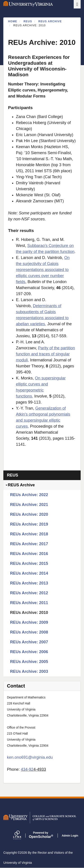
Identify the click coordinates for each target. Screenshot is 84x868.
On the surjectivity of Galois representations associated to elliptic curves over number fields (43, 270)
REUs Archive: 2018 (29, 534)
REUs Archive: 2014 (29, 573)
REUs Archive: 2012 (29, 593)
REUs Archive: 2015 (29, 563)
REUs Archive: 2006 (29, 652)
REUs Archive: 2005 (29, 662)
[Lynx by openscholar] (21, 836)
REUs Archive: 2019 (29, 524)
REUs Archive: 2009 (29, 622)
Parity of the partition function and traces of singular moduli (45, 354)
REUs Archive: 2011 (29, 603)
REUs (28, 21)
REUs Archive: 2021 (29, 505)
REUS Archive (50, 21)
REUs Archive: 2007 (29, 642)
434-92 (27, 769)
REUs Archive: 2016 (29, 554)
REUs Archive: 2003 (29, 671)
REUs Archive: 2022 (29, 495)
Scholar (41, 835)
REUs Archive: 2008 (29, 632)
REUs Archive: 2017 (29, 544)
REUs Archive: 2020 (29, 514)
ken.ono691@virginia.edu (30, 757)
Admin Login (70, 836)
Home (13, 21)
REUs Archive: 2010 (29, 613)
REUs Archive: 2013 (29, 583)
